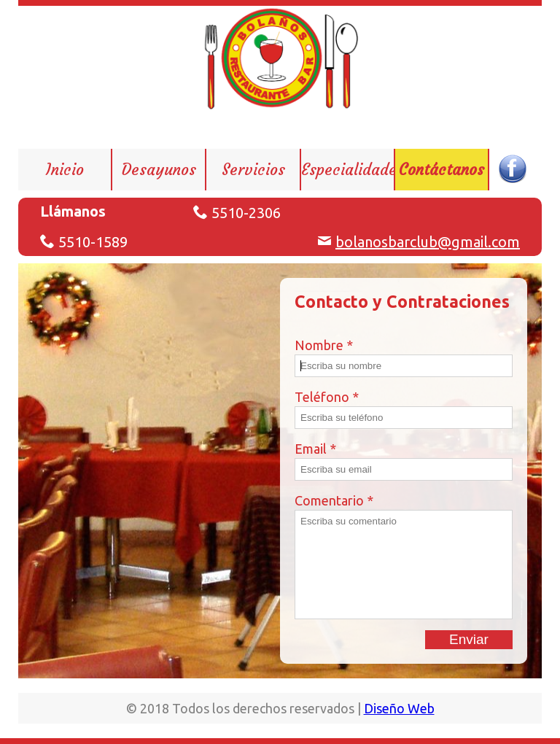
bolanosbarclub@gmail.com (428, 242)
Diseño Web (399, 708)
